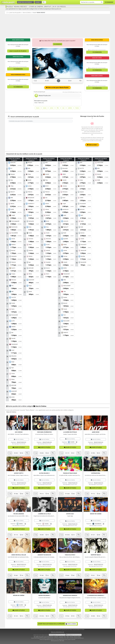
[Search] (92, 2)
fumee (77, 108)
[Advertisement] (57, 26)
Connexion (109, 2)
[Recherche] (102, 2)
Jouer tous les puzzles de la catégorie (57, 624)
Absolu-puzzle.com (55, 641)
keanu (38, 108)
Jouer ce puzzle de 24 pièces (18, 51)
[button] (44, 2)
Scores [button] (38, 2)
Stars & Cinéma (27, 13)
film (58, 108)
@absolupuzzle (57, 635)
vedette (70, 108)
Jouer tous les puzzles (25, 2)
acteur (52, 108)
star (63, 108)
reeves (45, 108)
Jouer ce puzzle (19, 447)
